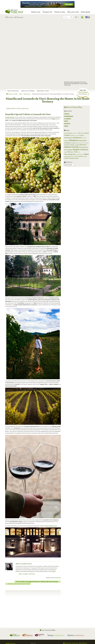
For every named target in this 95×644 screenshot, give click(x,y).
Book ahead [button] (85, 12)
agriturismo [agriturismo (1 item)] (76, 133)
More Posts (32, 574)
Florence (68, 119)
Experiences (27, 94)
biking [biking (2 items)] (82, 133)
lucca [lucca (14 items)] (72, 145)
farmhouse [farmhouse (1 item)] (84, 138)
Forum (53, 571)
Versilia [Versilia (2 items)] (85, 156)
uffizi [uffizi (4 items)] (76, 156)
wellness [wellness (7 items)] (72, 158)
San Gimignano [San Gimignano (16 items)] (70, 154)
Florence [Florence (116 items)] (73, 140)
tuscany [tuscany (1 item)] (73, 157)
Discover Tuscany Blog (74, 107)
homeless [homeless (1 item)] (86, 143)
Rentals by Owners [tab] (28, 91)
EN (76, 17)
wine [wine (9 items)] (77, 158)
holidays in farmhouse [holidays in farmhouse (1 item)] (80, 143)
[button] (82, 17)
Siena (66, 126)
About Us (33, 643)
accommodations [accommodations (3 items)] (69, 133)
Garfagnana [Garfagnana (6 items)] (68, 143)
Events (53, 578)
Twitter (20, 574)
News (66, 121)
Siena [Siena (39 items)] (86, 154)
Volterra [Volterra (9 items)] (67, 158)
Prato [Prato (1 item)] (79, 152)
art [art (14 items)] (79, 133)
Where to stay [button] (60, 12)
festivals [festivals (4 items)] (66, 141)
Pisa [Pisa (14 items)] (76, 152)
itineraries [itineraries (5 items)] (67, 145)
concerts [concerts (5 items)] (82, 135)
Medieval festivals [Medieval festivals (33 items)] (72, 147)
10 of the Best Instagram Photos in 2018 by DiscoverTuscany (37, 582)
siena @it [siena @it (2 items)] (66, 156)
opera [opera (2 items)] (66, 152)
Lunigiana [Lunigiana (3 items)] (77, 145)
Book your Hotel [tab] (13, 91)
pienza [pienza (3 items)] (72, 152)
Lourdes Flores (25, 108)
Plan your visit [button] (73, 12)
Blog (21, 94)
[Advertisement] (47, 31)
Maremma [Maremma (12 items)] (83, 145)
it (78, 17)
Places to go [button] (36, 12)
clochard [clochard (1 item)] (77, 136)
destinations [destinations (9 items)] (68, 138)
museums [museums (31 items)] (84, 149)
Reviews (67, 124)
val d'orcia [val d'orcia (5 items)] (80, 156)
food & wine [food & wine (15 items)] (82, 141)
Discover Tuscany (12, 94)
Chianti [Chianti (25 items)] (67, 135)
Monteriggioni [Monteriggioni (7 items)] (68, 150)
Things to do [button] (47, 12)
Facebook (26, 574)
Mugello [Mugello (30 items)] (76, 149)
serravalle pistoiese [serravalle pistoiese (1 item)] (80, 155)
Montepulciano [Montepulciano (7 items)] (84, 147)
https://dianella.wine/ (51, 526)
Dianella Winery (10, 117)
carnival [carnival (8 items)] (86, 133)
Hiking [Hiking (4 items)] (73, 143)
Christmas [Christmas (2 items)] (73, 136)
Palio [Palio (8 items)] (69, 152)
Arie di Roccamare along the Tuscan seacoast (19, 584)
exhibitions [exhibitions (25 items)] (77, 138)
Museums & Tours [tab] (43, 91)
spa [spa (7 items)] (70, 156)
